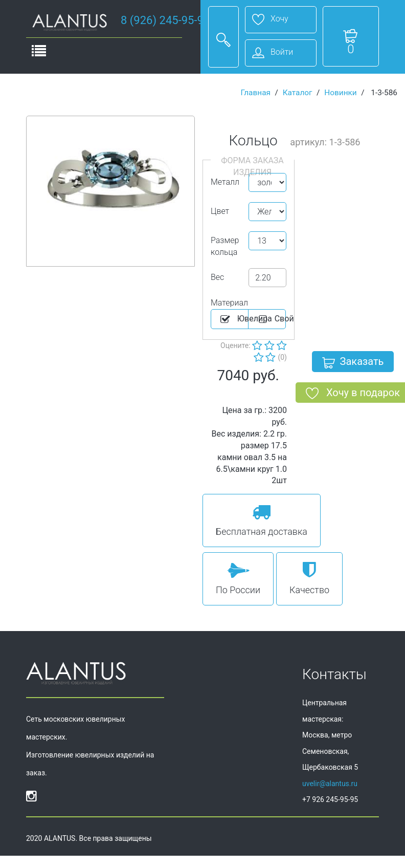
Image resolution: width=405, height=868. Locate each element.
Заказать (353, 363)
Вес (217, 277)
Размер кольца (225, 246)
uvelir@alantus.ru (330, 784)
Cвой (271, 319)
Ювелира (234, 319)
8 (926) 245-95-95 (165, 20)
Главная (255, 93)
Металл (225, 182)
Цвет (220, 211)
